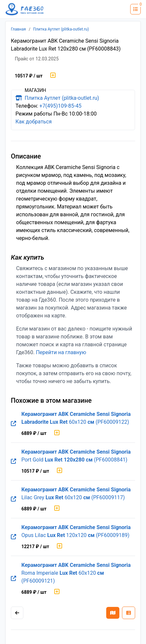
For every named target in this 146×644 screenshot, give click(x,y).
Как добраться (34, 122)
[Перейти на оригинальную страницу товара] (13, 424)
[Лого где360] (25, 9)
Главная (18, 29)
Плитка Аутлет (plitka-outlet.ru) (61, 29)
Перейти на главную (61, 352)
